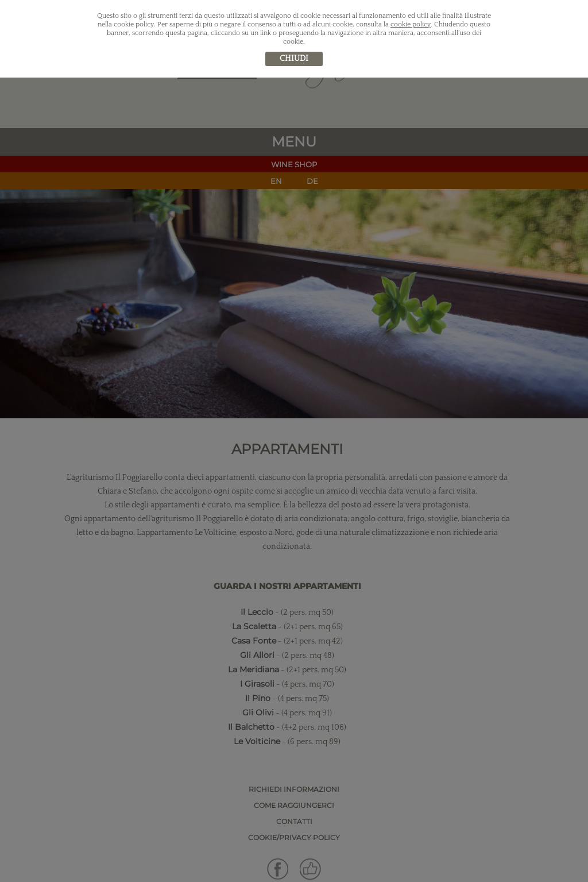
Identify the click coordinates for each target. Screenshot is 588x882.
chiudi (294, 59)
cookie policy (411, 24)
